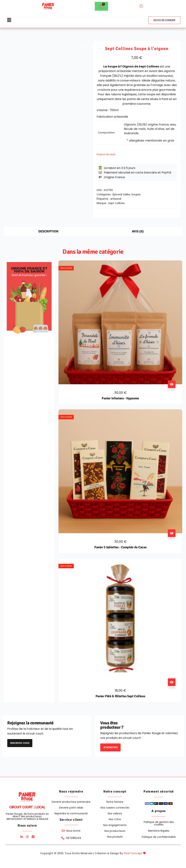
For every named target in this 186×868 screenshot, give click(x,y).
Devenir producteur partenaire (71, 802)
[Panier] (101, 6)
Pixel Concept (135, 853)
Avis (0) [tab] (138, 231)
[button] (9, 20)
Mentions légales (159, 831)
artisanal (116, 199)
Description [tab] (48, 231)
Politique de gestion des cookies (159, 823)
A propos (159, 811)
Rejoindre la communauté (71, 813)
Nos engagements (115, 825)
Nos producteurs (115, 831)
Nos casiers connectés (115, 808)
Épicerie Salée (121, 194)
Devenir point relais (71, 808)
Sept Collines (116, 203)
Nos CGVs (115, 819)
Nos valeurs (115, 813)
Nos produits (115, 837)
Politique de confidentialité (159, 837)
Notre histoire (115, 802)
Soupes (136, 194)
